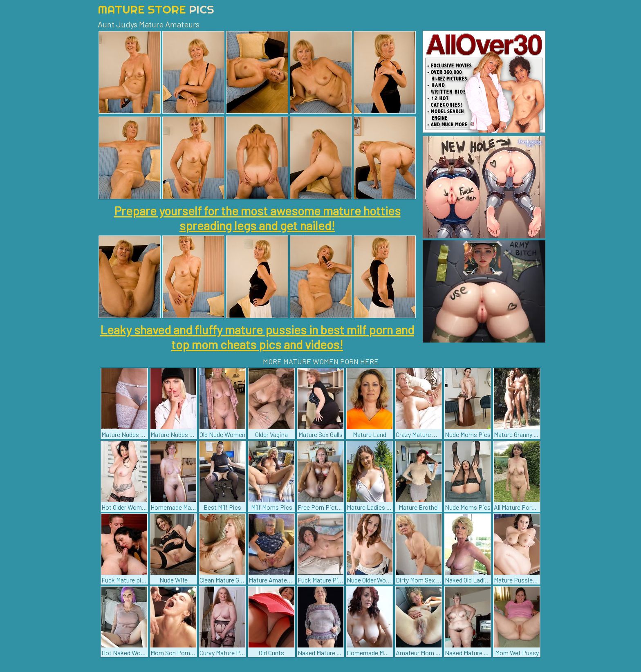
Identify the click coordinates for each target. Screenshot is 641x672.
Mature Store (156, 9)
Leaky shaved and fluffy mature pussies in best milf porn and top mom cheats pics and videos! (257, 337)
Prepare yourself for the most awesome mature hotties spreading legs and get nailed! (257, 218)
